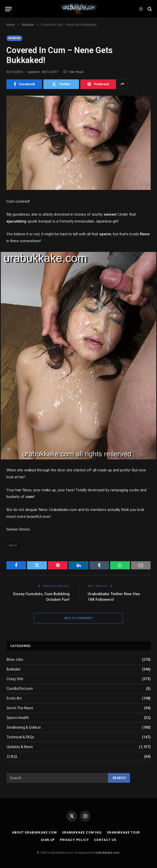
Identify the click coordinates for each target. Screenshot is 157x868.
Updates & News (20, 747)
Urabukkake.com (107, 853)
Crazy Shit (15, 679)
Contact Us (105, 840)
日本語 (12, 756)
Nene (13, 545)
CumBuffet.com (20, 689)
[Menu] (8, 9)
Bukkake (14, 38)
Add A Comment (78, 618)
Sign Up (48, 840)
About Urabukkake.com (34, 833)
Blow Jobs (15, 659)
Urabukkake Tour (123, 833)
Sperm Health (18, 718)
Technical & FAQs (20, 737)
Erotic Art (14, 698)
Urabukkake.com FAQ (82, 833)
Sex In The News (20, 708)
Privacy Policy (74, 840)
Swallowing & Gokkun (24, 727)
